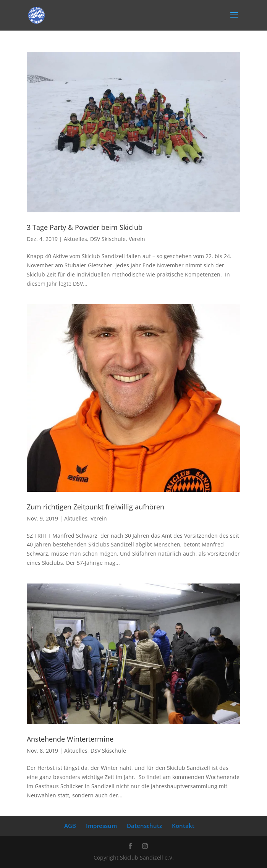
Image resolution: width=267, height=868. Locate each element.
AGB (70, 826)
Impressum (101, 826)
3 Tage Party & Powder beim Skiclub (85, 227)
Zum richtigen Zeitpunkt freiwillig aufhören (95, 507)
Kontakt (183, 826)
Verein (137, 239)
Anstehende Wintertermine (70, 739)
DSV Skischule (108, 239)
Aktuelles (75, 239)
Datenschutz (144, 826)
